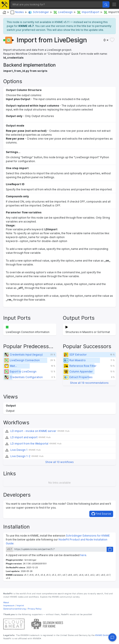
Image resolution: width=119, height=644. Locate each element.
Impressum (9, 605)
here (83, 555)
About (6, 602)
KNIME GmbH (102, 635)
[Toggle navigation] (114, 4)
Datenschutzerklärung (15, 609)
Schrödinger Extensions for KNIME (88, 536)
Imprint (20, 605)
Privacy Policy (35, 609)
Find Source (101, 514)
